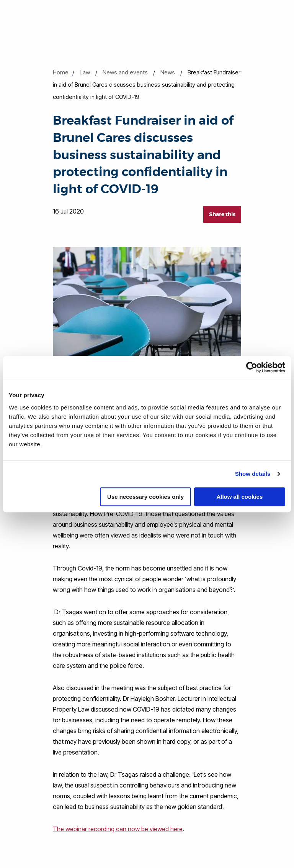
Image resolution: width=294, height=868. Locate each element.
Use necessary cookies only (145, 497)
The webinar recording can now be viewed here (118, 829)
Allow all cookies (239, 497)
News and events (125, 72)
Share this (222, 214)
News (168, 72)
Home (61, 72)
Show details (253, 474)
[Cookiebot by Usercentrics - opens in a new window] (252, 367)
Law (85, 72)
